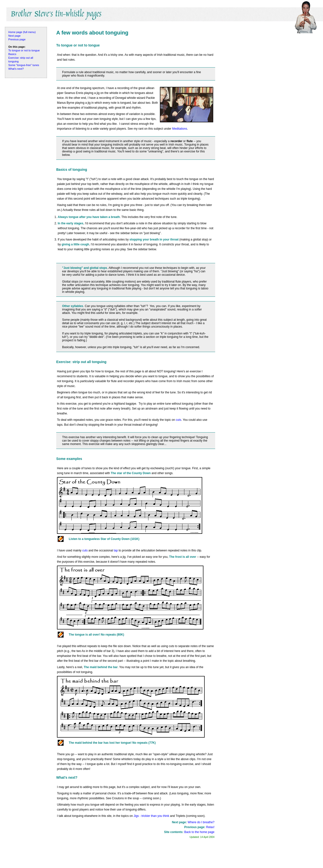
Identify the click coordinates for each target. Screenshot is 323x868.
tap (116, 550)
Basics (12, 54)
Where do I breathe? (201, 822)
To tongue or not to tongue (24, 50)
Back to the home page (199, 832)
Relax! (210, 827)
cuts (178, 420)
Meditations (180, 129)
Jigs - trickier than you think (151, 816)
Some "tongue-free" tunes (24, 65)
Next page (14, 36)
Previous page (17, 39)
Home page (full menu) (22, 32)
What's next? (16, 69)
